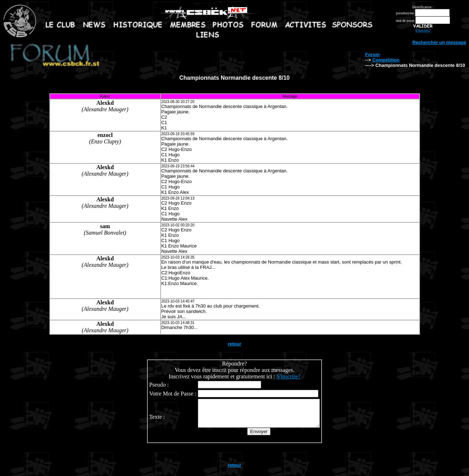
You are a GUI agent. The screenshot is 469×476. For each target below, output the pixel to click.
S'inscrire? (423, 30)
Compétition (386, 60)
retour (235, 344)
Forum (372, 55)
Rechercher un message (439, 42)
